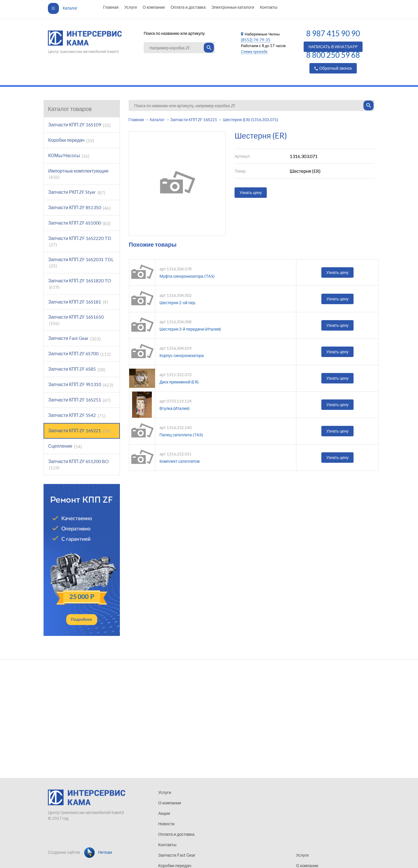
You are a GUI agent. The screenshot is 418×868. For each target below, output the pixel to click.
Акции (164, 813)
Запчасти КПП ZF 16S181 (78, 302)
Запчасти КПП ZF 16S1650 (76, 320)
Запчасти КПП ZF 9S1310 (81, 384)
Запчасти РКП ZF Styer (77, 192)
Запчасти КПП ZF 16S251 (79, 400)
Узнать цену (251, 192)
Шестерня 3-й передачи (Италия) (190, 329)
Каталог (63, 8)
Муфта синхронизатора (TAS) (187, 276)
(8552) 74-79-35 (256, 40)
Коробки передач (71, 140)
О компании (154, 7)
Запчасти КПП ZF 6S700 (79, 354)
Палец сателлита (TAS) (181, 435)
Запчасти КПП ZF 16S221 (79, 431)
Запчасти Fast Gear (74, 338)
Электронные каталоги (233, 7)
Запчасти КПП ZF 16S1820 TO (80, 284)
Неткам (98, 852)
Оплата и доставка (188, 7)
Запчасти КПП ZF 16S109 (79, 125)
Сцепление (65, 446)
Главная (111, 7)
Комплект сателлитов (180, 461)
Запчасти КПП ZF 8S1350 (79, 208)
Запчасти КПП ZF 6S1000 (79, 223)
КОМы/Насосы (69, 156)
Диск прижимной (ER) (179, 382)
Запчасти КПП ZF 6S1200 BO (79, 464)
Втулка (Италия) (175, 408)
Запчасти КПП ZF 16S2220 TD (80, 241)
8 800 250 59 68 (333, 55)
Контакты (269, 7)
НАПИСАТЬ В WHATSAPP (333, 47)
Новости (166, 824)
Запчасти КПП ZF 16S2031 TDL (81, 262)
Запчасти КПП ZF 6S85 (77, 369)
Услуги (130, 7)
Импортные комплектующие (78, 174)
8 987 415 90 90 (333, 33)
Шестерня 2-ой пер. (178, 303)
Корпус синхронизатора (182, 355)
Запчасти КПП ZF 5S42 (77, 415)
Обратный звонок (333, 68)
